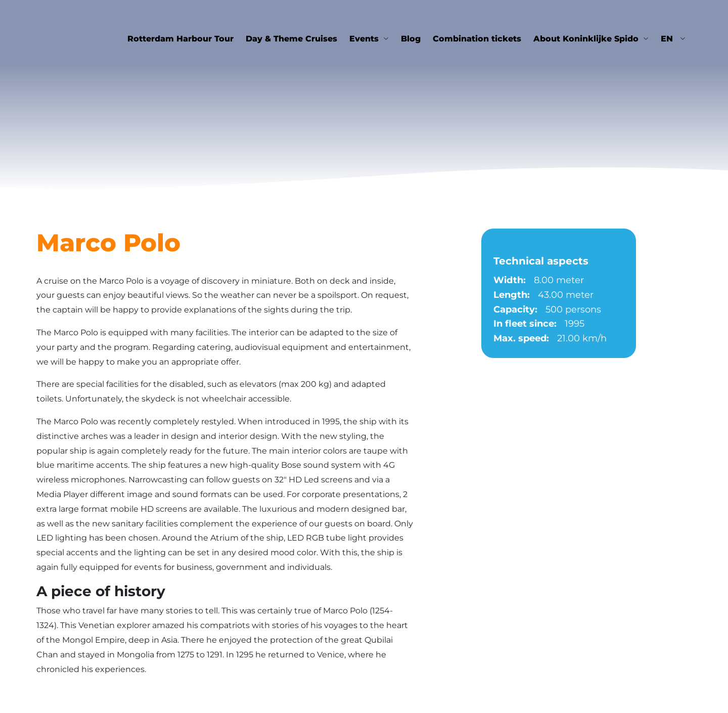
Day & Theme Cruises (291, 39)
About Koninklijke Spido (586, 39)
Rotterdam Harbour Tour (180, 39)
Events (364, 39)
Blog (411, 39)
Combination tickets (477, 39)
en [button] (668, 39)
